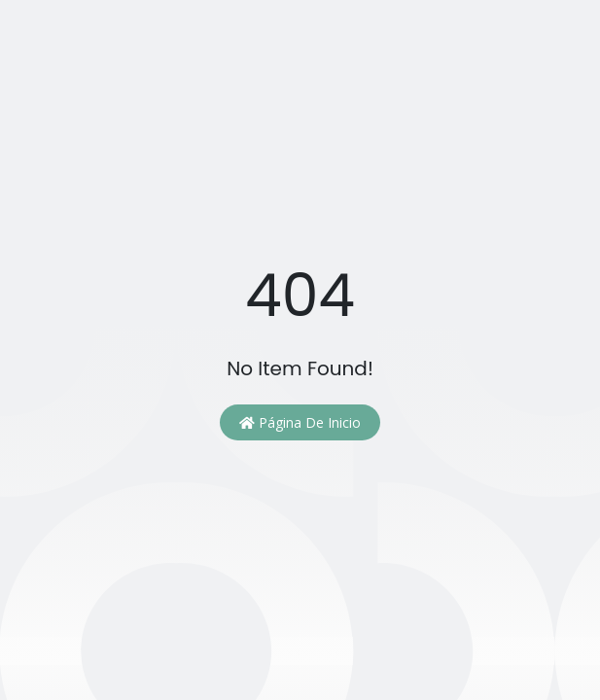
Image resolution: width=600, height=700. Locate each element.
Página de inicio (300, 422)
